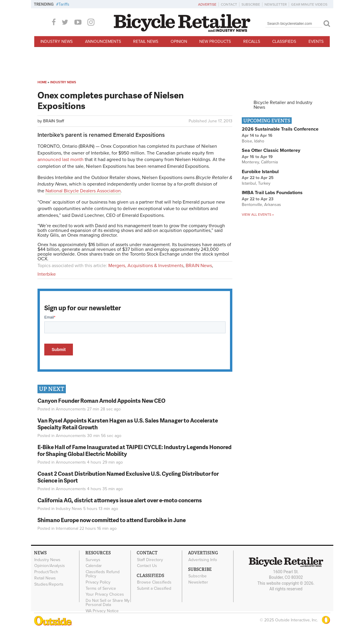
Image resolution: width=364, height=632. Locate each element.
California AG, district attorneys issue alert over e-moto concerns (120, 500)
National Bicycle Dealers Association (83, 191)
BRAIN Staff (54, 121)
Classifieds (284, 42)
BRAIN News (199, 266)
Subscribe (251, 4)
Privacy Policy (98, 582)
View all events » (258, 215)
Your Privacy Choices (105, 594)
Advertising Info (203, 560)
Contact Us (147, 566)
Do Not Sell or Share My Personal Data (108, 603)
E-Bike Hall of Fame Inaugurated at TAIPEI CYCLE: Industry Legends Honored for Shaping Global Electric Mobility (134, 450)
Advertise (207, 4)
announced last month (61, 160)
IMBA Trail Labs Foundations (272, 193)
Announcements (103, 42)
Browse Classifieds (154, 582)
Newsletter (276, 4)
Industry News (57, 42)
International (67, 528)
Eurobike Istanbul (260, 172)
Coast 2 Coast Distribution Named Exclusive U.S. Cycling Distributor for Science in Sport (128, 477)
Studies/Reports (49, 584)
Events (316, 42)
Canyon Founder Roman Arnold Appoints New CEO (101, 401)
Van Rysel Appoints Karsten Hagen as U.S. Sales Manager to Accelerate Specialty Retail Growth (128, 424)
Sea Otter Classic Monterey (271, 150)
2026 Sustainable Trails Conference (280, 129)
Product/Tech (46, 572)
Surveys (93, 560)
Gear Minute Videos (309, 4)
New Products (215, 42)
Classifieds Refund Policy (103, 574)
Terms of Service (101, 588)
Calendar (94, 566)
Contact (229, 4)
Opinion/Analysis (50, 566)
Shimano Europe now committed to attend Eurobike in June (112, 520)
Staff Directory (150, 560)
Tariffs (64, 4)
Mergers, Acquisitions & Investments (146, 266)
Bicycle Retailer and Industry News (283, 105)
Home (42, 82)
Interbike (47, 274)
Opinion (179, 42)
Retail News (146, 42)
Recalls (252, 42)
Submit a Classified (154, 588)
